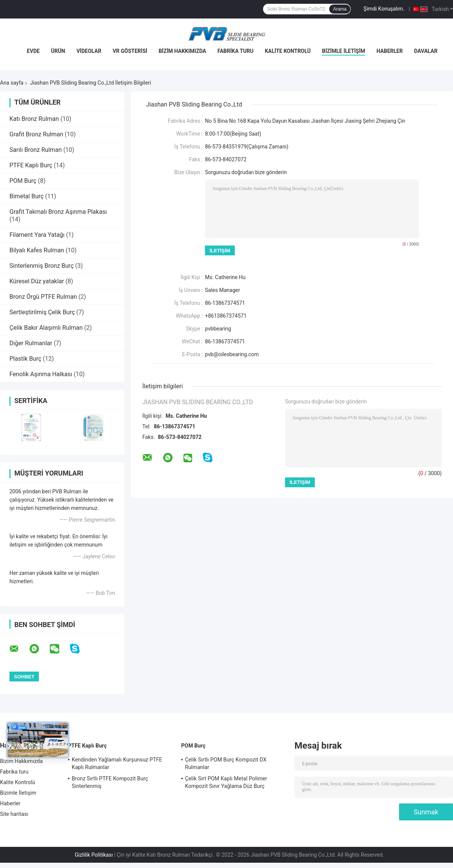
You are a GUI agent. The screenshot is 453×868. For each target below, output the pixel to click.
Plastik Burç (25, 359)
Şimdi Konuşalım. (384, 9)
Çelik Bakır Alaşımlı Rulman (46, 328)
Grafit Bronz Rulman (36, 134)
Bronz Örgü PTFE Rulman (43, 297)
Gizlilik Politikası (94, 855)
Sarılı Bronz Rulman (36, 150)
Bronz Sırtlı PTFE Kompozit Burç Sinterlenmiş (110, 782)
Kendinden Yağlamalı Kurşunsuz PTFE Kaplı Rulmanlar (117, 763)
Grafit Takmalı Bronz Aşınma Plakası (58, 212)
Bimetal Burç (27, 196)
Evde (33, 51)
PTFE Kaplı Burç (31, 165)
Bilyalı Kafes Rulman (37, 250)
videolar (89, 51)
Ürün (58, 51)
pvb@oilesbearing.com (232, 354)
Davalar (426, 51)
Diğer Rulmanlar (31, 343)
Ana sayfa (12, 83)
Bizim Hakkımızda (182, 51)
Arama (340, 9)
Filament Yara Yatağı (37, 235)
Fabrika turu (235, 51)
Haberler (390, 51)
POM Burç (23, 181)
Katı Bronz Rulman (34, 119)
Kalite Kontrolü (288, 51)
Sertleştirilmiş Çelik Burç (42, 312)
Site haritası (14, 814)
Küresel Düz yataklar (37, 281)
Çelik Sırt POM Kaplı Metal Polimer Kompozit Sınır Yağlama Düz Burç (226, 782)
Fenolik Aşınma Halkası (41, 374)
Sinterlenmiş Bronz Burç (42, 266)
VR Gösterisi (130, 51)
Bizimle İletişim (344, 51)
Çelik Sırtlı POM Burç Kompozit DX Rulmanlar (226, 763)
